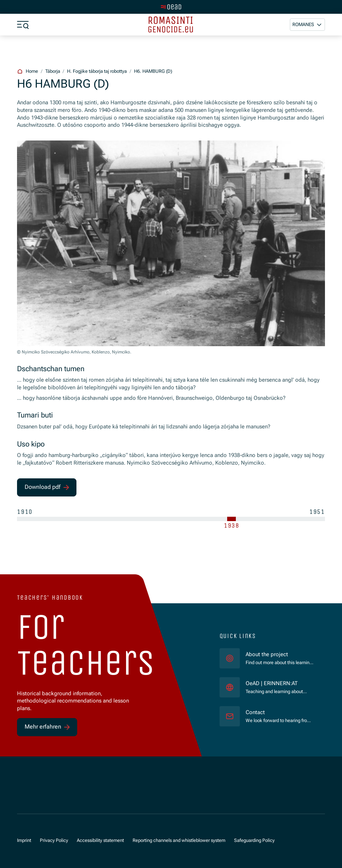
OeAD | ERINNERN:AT (280, 683)
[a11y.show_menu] (23, 25)
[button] (307, 24)
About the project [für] (267, 654)
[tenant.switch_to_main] (171, 7)
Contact (255, 712)
